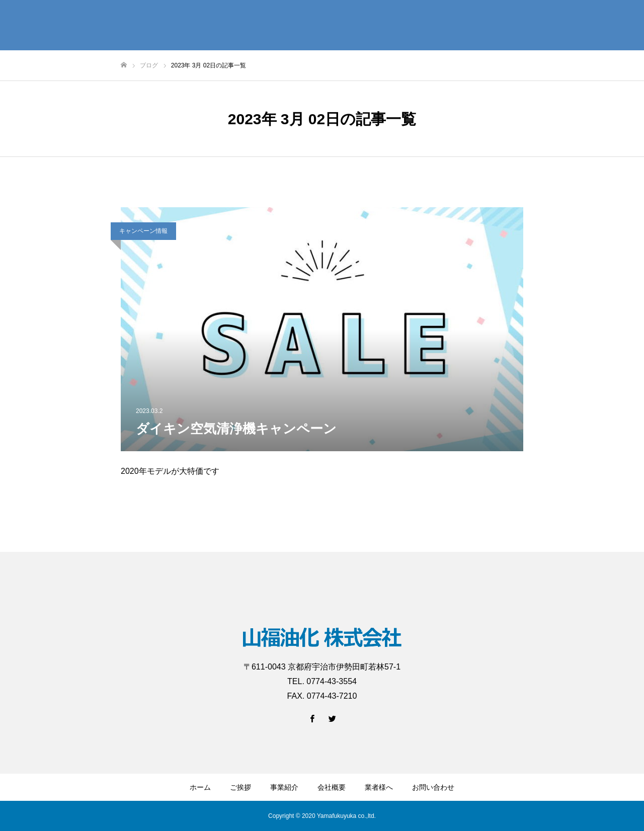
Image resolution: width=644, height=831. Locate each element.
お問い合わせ (433, 787)
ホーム (200, 787)
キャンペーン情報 (143, 231)
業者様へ (379, 787)
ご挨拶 (240, 787)
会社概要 (332, 787)
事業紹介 (284, 787)
